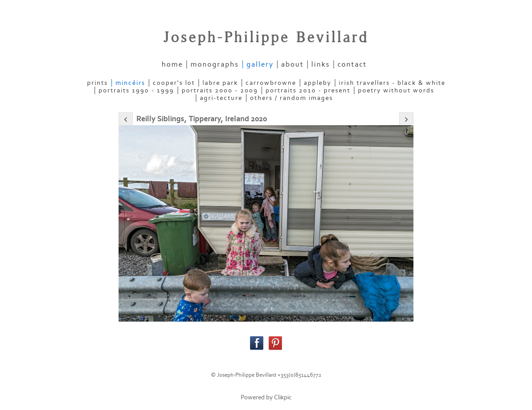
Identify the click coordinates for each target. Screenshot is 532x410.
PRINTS (97, 83)
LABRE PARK (220, 83)
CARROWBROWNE (271, 83)
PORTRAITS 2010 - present (308, 90)
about (292, 64)
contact (352, 64)
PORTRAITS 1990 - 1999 (136, 90)
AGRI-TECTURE (221, 98)
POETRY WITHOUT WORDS (396, 90)
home (172, 64)
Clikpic (283, 397)
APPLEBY (318, 83)
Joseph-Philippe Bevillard (266, 38)
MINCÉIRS (130, 83)
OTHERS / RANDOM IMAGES (292, 98)
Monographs (215, 64)
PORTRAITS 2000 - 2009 (220, 90)
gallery (260, 64)
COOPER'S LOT (174, 83)
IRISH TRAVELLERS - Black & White (392, 83)
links (321, 64)
